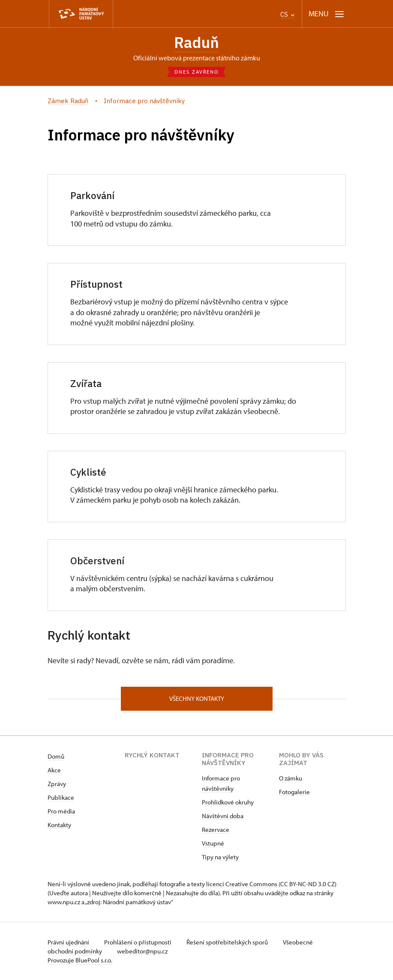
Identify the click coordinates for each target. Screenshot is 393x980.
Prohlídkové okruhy (228, 802)
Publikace (61, 797)
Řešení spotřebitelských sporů (228, 942)
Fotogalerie (294, 792)
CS (287, 14)
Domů (56, 756)
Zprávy (57, 784)
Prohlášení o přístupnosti (138, 942)
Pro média (61, 811)
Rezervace (216, 830)
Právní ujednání (69, 942)
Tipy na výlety (220, 857)
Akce (54, 770)
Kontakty (59, 825)
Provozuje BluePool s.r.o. (80, 960)
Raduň (196, 42)
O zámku (291, 778)
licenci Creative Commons (242, 884)
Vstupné (213, 843)
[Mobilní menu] (326, 14)
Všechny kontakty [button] (197, 699)
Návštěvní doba (223, 816)
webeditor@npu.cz (142, 951)
